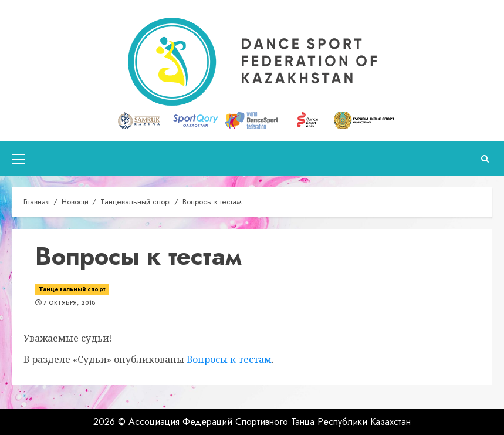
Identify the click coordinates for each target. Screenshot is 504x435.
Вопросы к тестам (229, 359)
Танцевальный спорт (72, 289)
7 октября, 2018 (70, 303)
